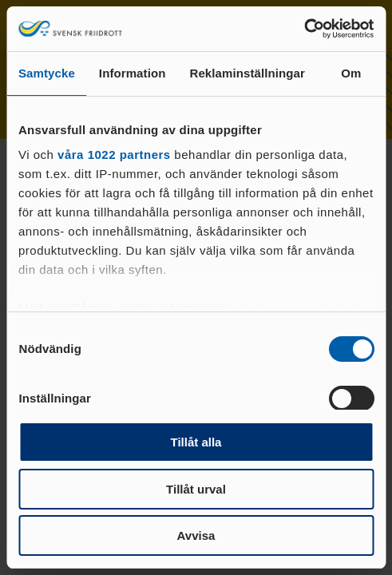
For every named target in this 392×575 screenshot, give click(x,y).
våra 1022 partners (114, 155)
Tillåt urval (196, 489)
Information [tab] (133, 73)
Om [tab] (351, 73)
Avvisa (196, 535)
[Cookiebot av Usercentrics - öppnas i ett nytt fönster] (304, 29)
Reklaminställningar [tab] (247, 73)
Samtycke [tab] (47, 73)
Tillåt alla (196, 442)
